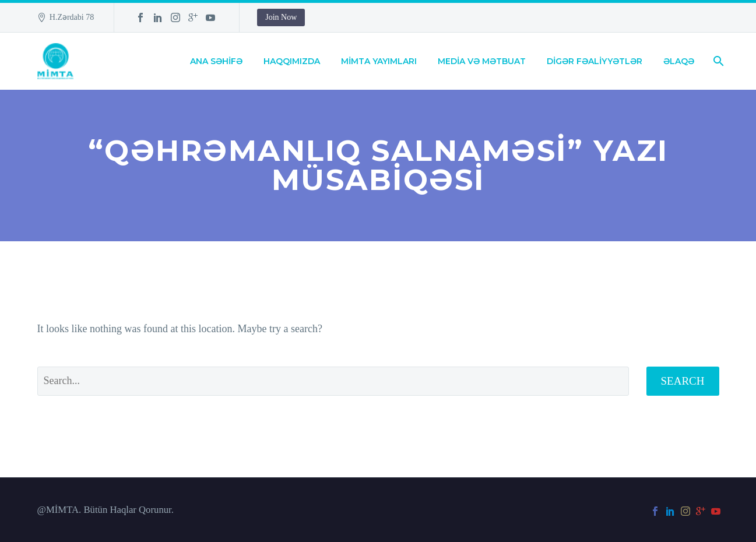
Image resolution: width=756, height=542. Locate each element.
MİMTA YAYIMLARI (379, 61)
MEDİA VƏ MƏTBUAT (482, 61)
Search (683, 381)
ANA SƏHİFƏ (216, 61)
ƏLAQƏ (679, 61)
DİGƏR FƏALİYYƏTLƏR (595, 61)
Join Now (281, 17)
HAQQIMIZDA (292, 61)
